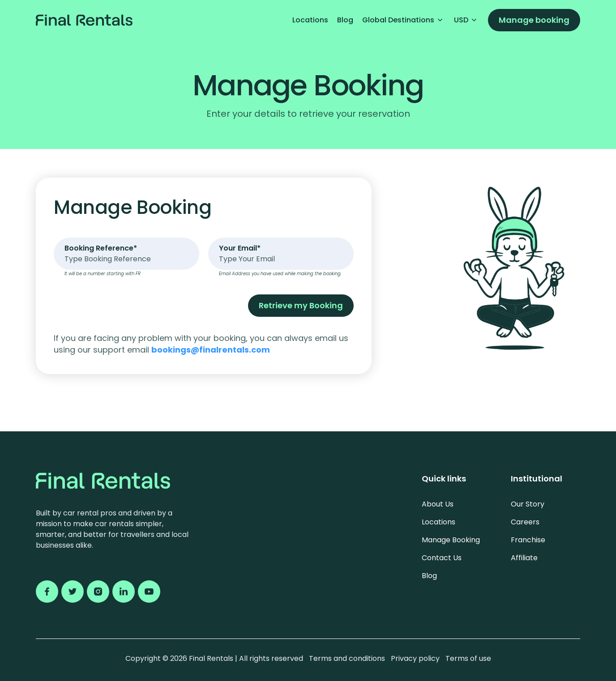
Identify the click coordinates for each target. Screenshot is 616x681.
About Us (438, 504)
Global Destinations (404, 20)
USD (466, 20)
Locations (310, 20)
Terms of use (468, 658)
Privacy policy (416, 658)
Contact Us (442, 558)
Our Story (528, 504)
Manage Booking (451, 540)
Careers (525, 522)
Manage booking (534, 20)
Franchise (528, 540)
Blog (345, 20)
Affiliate (524, 558)
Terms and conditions (348, 658)
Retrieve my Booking (301, 305)
